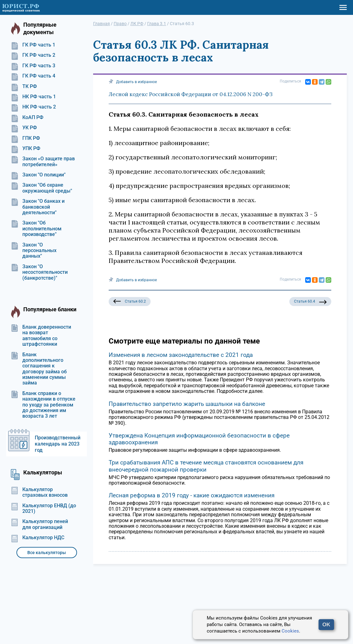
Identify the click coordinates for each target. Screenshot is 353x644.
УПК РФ (26, 149)
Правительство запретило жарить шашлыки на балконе (187, 404)
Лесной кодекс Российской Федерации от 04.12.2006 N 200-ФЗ (191, 94)
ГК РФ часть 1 (33, 45)
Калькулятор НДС (38, 538)
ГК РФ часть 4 (33, 76)
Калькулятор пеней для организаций (39, 524)
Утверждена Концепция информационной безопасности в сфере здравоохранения (199, 439)
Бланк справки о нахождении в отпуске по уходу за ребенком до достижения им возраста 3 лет (43, 405)
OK (326, 625)
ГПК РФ (25, 138)
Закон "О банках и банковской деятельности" (38, 207)
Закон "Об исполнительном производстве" (36, 229)
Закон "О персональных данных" (34, 251)
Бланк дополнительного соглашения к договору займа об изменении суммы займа (39, 369)
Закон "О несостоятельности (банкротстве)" (39, 272)
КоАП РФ (27, 118)
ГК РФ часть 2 (33, 55)
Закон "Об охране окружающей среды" (41, 188)
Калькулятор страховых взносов (39, 492)
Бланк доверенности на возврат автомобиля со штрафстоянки (41, 336)
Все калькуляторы (47, 553)
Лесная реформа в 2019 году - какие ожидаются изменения (192, 495)
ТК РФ (24, 87)
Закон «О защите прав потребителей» (43, 162)
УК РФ (24, 128)
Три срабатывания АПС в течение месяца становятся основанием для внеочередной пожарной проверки (206, 466)
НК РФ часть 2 (33, 107)
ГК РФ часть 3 (33, 66)
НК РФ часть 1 (33, 97)
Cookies (290, 631)
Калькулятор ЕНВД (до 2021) (43, 509)
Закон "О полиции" (38, 175)
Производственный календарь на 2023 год (58, 444)
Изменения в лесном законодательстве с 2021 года (181, 355)
